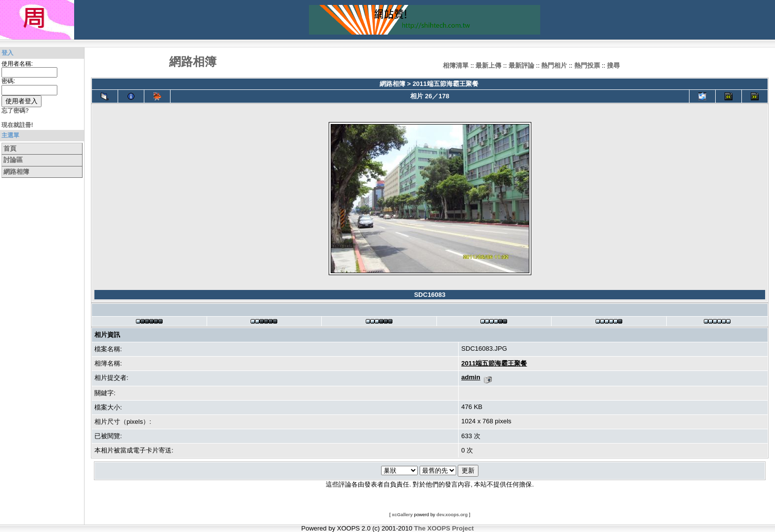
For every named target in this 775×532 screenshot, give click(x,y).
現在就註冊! (17, 125)
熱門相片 (554, 65)
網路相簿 (16, 172)
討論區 (13, 160)
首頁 (10, 148)
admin (471, 377)
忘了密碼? (15, 111)
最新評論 (521, 65)
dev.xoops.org (452, 515)
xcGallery (402, 515)
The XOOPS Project (444, 528)
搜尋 (613, 65)
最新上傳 (488, 65)
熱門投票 (587, 65)
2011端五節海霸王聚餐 (446, 84)
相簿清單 (456, 65)
